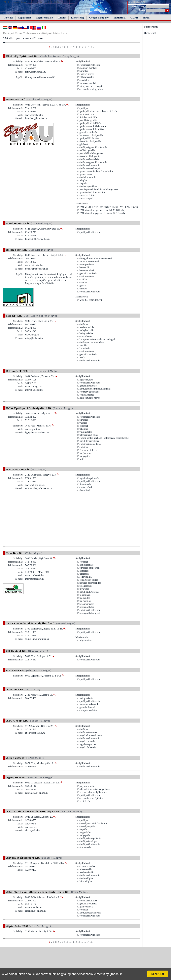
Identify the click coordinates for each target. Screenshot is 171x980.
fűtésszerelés (86, 869)
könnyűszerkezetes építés (92, 86)
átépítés (83, 183)
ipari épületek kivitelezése (92, 193)
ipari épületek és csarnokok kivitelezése (99, 111)
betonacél (84, 268)
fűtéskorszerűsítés (88, 117)
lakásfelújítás (86, 882)
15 (82, 47)
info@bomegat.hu (34, 390)
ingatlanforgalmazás (89, 478)
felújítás (83, 180)
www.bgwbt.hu (32, 429)
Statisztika (119, 18)
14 (79, 47)
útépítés (83, 829)
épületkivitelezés (88, 177)
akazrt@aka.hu (32, 830)
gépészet (84, 144)
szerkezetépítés (87, 277)
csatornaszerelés (87, 866)
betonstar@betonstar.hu (37, 269)
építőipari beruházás (89, 159)
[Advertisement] (37, 520)
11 (70, 47)
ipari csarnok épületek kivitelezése (96, 171)
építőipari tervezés (88, 732)
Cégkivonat (24, 18)
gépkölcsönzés (87, 565)
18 (91, 47)
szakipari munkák (88, 68)
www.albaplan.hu (34, 907)
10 (67, 47)
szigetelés (84, 80)
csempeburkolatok (88, 710)
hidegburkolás (86, 333)
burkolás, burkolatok (89, 568)
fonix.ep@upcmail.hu (36, 72)
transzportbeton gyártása (91, 613)
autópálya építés (87, 826)
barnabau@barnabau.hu (37, 118)
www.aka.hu (31, 827)
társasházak (85, 490)
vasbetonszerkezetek (89, 261)
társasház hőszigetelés (90, 141)
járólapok (84, 574)
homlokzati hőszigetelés (91, 135)
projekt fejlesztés (88, 747)
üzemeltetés (85, 847)
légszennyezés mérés (90, 398)
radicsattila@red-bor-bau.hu (39, 488)
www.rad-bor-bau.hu (35, 485)
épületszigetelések (88, 187)
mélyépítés (85, 456)
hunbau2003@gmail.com (37, 239)
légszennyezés (86, 380)
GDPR (134, 18)
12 (73, 47)
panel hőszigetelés (88, 120)
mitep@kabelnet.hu (35, 338)
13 (76, 47)
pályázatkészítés (87, 786)
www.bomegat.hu (34, 386)
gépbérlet (84, 571)
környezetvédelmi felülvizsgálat (95, 389)
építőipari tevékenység (90, 168)
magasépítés (85, 453)
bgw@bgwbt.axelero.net (37, 433)
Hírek (146, 18)
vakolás (83, 345)
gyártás (83, 286)
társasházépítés (87, 199)
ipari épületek (86, 907)
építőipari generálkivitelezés (93, 147)
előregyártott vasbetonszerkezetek (96, 258)
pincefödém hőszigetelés (91, 153)
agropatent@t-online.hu (37, 793)
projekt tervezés (87, 741)
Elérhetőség (78, 18)
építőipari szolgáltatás (90, 444)
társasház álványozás (90, 156)
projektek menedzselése (91, 735)
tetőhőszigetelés (87, 150)
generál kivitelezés (89, 386)
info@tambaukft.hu (35, 579)
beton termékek (87, 271)
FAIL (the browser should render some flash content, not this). (32, 2)
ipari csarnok (86, 174)
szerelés (83, 283)
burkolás (84, 71)
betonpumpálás (87, 604)
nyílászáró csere (87, 114)
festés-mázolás (87, 872)
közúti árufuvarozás (89, 592)
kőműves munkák (88, 83)
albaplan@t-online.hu (36, 911)
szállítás (83, 280)
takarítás (84, 429)
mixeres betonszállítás (90, 583)
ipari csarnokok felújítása (92, 129)
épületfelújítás (86, 879)
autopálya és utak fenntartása (93, 823)
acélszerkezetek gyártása (91, 89)
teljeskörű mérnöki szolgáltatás (94, 789)
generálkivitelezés (88, 132)
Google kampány (99, 18)
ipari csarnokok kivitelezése (93, 126)
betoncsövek (85, 586)
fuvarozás (84, 589)
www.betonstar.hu (34, 265)
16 (85, 47)
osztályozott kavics (89, 580)
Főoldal (9, 18)
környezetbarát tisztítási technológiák (97, 339)
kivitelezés (85, 349)
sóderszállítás (86, 577)
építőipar (84, 108)
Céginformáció (44, 18)
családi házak (86, 487)
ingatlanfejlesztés (88, 744)
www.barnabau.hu (34, 115)
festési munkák (87, 327)
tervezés (83, 289)
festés (82, 358)
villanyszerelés (87, 77)
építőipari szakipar (88, 841)
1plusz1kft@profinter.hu (37, 639)
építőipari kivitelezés (90, 65)
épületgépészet (87, 74)
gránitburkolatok (88, 707)
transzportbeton (87, 264)
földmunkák (85, 484)
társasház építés (87, 196)
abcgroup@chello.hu (35, 733)
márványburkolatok (89, 704)
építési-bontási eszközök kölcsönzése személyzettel (104, 438)
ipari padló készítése (89, 138)
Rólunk (62, 18)
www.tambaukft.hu (34, 575)
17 (88, 47)
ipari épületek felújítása (91, 123)
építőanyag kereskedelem (92, 342)
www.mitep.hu (32, 335)
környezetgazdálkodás (90, 913)
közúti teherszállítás (89, 441)
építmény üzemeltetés (90, 392)
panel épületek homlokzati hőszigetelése (99, 190)
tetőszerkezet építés (89, 435)
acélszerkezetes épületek (91, 798)
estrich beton (86, 336)
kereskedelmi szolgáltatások (93, 792)
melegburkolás (87, 330)
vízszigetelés (86, 432)
